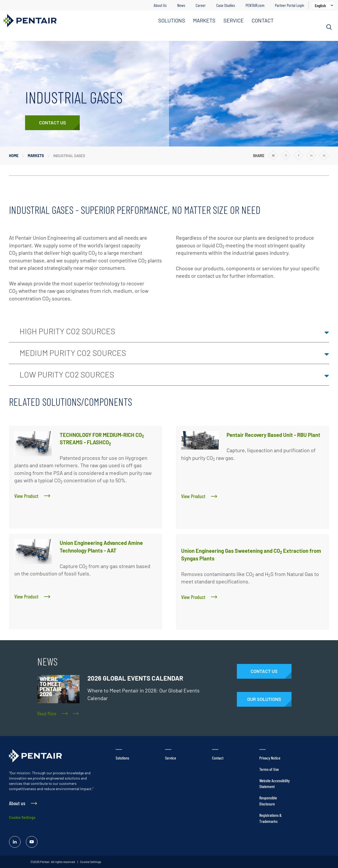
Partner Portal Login (290, 5)
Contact (218, 758)
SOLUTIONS (172, 20)
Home (14, 156)
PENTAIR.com (255, 5)
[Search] (329, 27)
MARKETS (204, 20)
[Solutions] (264, 699)
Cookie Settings (22, 817)
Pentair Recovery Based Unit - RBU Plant (273, 435)
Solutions (122, 758)
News (181, 5)
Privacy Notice (270, 758)
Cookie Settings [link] (90, 862)
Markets (36, 156)
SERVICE (234, 20)
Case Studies (226, 5)
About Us (160, 5)
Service (171, 758)
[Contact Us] (52, 123)
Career (201, 5)
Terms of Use (269, 769)
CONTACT (263, 20)
